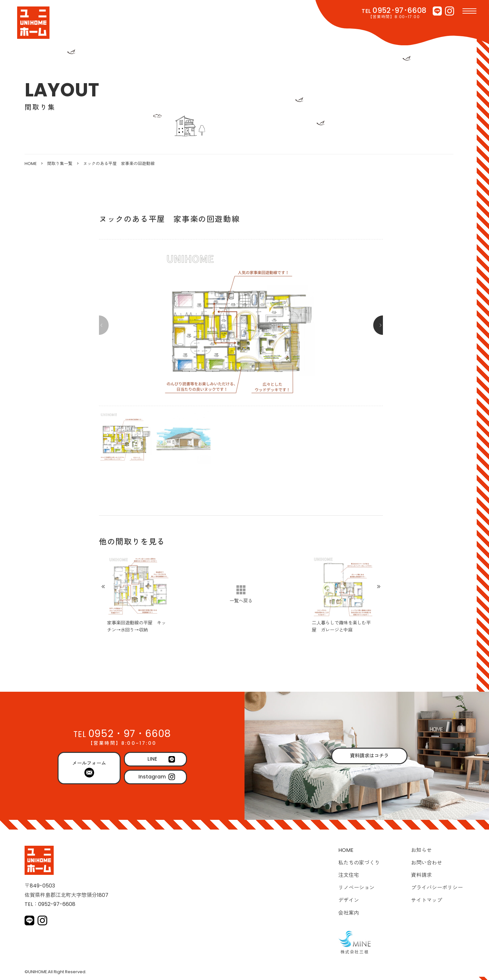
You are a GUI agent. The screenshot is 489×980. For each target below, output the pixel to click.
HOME (31, 164)
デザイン (349, 900)
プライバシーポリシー (437, 888)
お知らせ (421, 850)
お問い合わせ (427, 863)
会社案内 (349, 913)
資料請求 (421, 875)
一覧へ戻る (241, 601)
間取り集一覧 (60, 164)
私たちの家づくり (359, 863)
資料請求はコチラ (369, 756)
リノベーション (356, 888)
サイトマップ (427, 900)
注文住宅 (349, 875)
